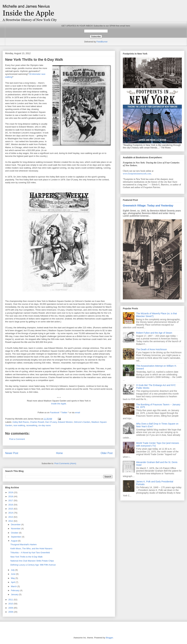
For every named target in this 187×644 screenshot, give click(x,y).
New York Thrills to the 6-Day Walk (26, 557)
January (15, 594)
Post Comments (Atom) (65, 463)
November (16, 529)
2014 (11, 513)
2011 (11, 600)
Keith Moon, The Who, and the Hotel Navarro (31, 549)
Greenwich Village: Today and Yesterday (148, 205)
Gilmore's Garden (82, 422)
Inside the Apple (59, 404)
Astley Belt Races (21, 422)
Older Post (107, 453)
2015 (11, 509)
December (16, 524)
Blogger (109, 638)
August (15, 541)
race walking (19, 425)
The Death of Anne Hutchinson (152, 349)
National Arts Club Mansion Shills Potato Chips (32, 561)
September (16, 537)
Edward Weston (65, 422)
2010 (11, 604)
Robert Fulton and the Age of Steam (154, 333)
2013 (11, 517)
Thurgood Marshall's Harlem (23, 544)
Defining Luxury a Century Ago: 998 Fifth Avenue (33, 565)
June (14, 574)
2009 (11, 608)
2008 (11, 612)
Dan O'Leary (51, 422)
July (13, 570)
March (14, 586)
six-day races (45, 425)
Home (59, 453)
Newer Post (12, 453)
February (15, 590)
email (77, 412)
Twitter (64, 412)
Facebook (55, 412)
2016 (11, 505)
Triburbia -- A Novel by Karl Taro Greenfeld (30, 553)
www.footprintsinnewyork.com (137, 174)
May (13, 578)
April (13, 582)
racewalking (32, 425)
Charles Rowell (37, 422)
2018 (11, 496)
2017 (11, 500)
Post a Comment (17, 439)
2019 (11, 492)
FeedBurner (102, 42)
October (15, 533)
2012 (11, 521)
